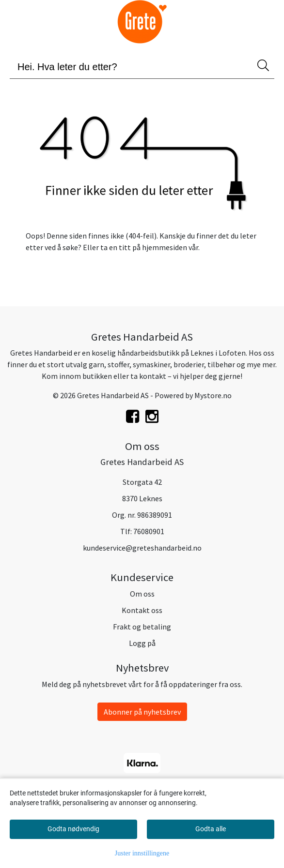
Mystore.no (213, 395)
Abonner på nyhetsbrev (142, 712)
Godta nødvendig (73, 829)
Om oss (142, 594)
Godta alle (211, 829)
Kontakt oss (142, 610)
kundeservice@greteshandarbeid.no (142, 548)
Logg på (142, 643)
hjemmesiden (165, 247)
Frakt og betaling (142, 627)
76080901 (149, 531)
